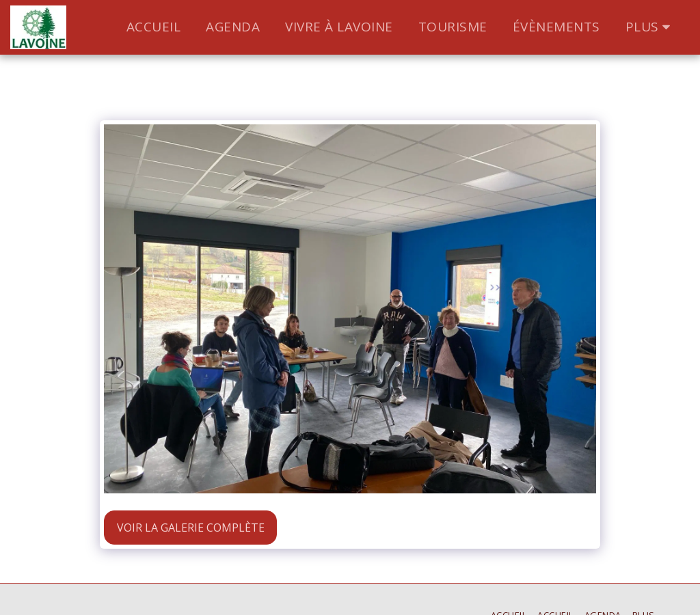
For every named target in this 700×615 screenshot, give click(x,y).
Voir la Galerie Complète (191, 528)
